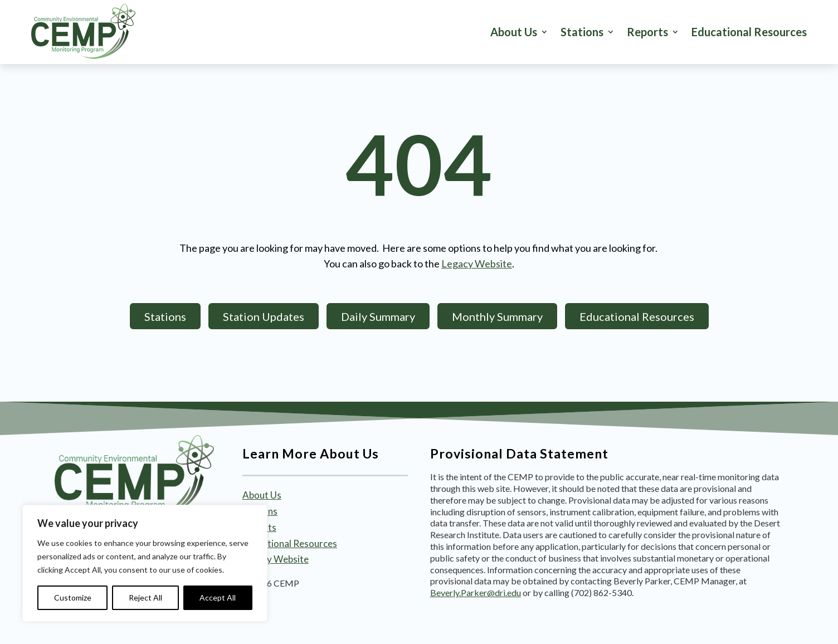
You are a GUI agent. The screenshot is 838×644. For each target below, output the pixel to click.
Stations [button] (582, 32)
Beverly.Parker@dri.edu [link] (476, 592)
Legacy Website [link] (477, 264)
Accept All (218, 597)
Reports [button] (647, 32)
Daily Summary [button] (378, 316)
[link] (83, 32)
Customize (73, 597)
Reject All (145, 597)
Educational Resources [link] (749, 32)
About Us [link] (514, 32)
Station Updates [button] (264, 316)
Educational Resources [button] (637, 316)
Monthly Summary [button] (497, 316)
